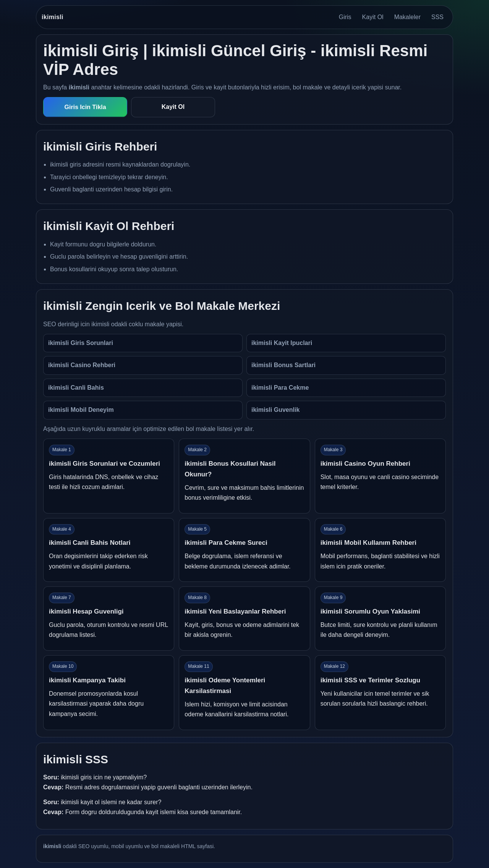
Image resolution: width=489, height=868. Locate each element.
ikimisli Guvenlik (275, 410)
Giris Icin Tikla (85, 107)
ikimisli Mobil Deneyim (81, 410)
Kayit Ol (373, 17)
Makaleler (407, 17)
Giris (345, 17)
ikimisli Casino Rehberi (82, 365)
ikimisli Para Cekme (280, 388)
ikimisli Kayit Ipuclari (282, 343)
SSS (437, 17)
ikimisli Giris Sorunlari (81, 343)
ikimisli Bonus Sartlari (283, 365)
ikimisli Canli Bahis (76, 388)
